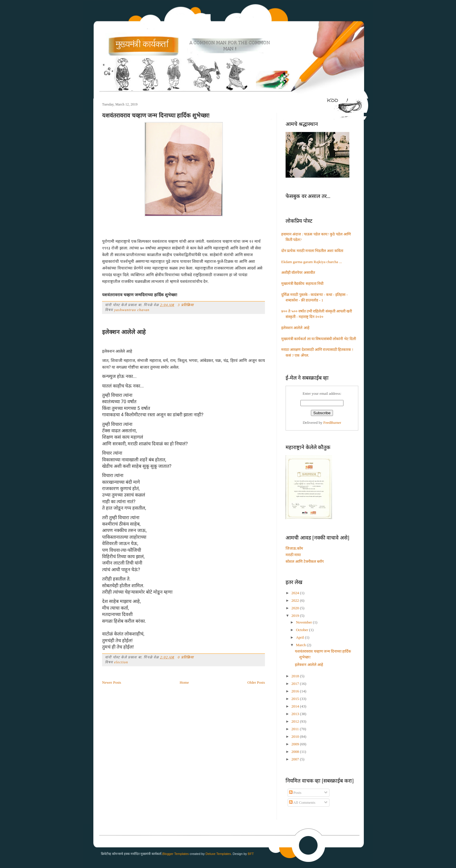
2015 (296, 699)
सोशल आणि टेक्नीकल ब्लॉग (305, 561)
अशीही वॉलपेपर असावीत (298, 273)
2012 (296, 721)
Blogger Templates (176, 854)
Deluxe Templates (218, 854)
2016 (296, 691)
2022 (296, 600)
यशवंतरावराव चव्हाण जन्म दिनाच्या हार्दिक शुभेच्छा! (156, 115)
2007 (296, 759)
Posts (295, 793)
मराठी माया (293, 555)
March (301, 645)
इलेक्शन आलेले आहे (124, 332)
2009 (296, 744)
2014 (296, 706)
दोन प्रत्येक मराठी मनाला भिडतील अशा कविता (312, 251)
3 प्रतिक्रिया (186, 305)
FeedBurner (332, 423)
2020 (296, 608)
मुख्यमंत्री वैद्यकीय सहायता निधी (302, 284)
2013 (296, 714)
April (301, 637)
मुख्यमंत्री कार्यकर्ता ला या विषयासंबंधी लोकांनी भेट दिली (319, 339)
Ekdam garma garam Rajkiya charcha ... (312, 262)
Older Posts (256, 682)
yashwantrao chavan (132, 310)
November (304, 622)
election (121, 662)
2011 (296, 729)
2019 (296, 616)
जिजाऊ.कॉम (294, 548)
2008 (296, 752)
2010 (296, 736)
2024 (296, 593)
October (303, 630)
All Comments (302, 802)
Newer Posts (112, 682)
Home (184, 682)
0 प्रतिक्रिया (186, 657)
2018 (296, 676)
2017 (296, 684)
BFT (251, 854)
